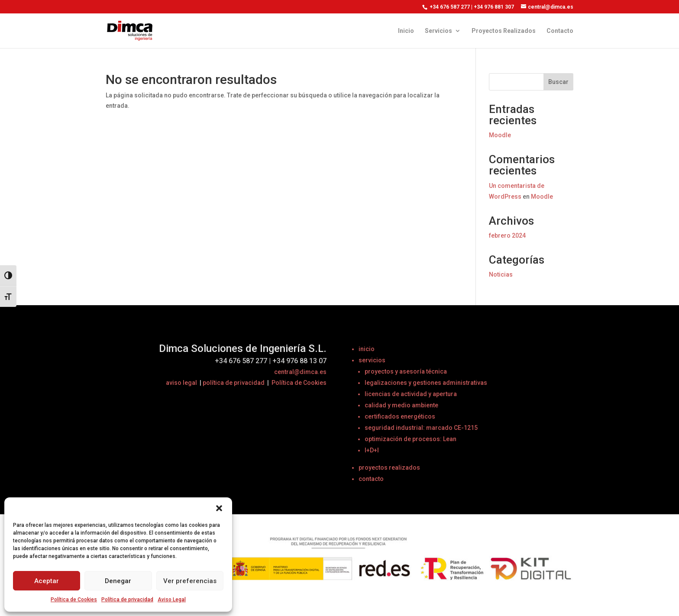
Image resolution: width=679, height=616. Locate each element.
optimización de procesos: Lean (411, 439)
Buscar (558, 82)
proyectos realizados (389, 468)
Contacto (560, 31)
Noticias (501, 274)
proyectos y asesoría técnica (406, 371)
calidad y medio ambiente (401, 405)
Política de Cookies (74, 600)
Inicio (406, 31)
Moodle (500, 135)
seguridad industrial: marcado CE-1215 (421, 428)
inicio (367, 349)
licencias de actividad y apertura (411, 394)
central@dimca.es (300, 372)
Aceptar (47, 581)
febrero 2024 (507, 235)
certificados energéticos (400, 416)
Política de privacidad (127, 600)
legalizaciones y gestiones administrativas (426, 383)
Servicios (438, 31)
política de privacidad (234, 383)
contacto (371, 479)
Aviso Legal (172, 600)
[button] (219, 508)
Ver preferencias (190, 581)
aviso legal (181, 383)
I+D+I (372, 450)
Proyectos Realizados (504, 31)
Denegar (118, 581)
